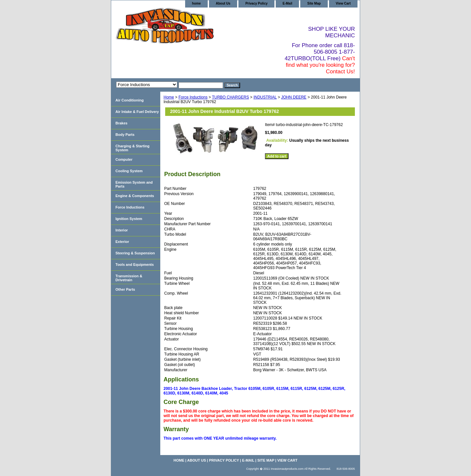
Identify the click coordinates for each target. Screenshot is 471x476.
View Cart (343, 3)
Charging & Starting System (132, 148)
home (196, 3)
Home (169, 97)
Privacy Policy (256, 3)
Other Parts (125, 289)
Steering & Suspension (135, 253)
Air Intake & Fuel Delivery (137, 112)
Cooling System (129, 171)
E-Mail (287, 3)
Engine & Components (135, 196)
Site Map (314, 3)
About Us (223, 3)
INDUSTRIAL (265, 97)
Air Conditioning (130, 100)
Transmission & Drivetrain (129, 278)
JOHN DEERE (294, 97)
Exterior (122, 242)
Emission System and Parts (134, 184)
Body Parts (125, 135)
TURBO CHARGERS (230, 97)
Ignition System (129, 219)
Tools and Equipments (135, 265)
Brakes (122, 123)
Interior (122, 230)
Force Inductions (193, 97)
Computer (124, 159)
